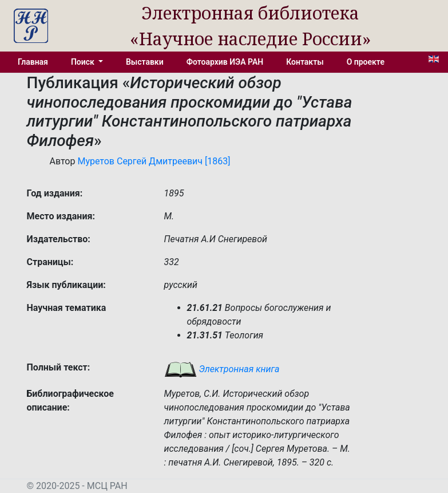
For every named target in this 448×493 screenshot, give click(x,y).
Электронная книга (222, 369)
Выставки (145, 62)
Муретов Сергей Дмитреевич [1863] (154, 161)
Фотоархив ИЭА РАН (225, 62)
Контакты (305, 62)
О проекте (366, 62)
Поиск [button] (84, 62)
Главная (33, 62)
